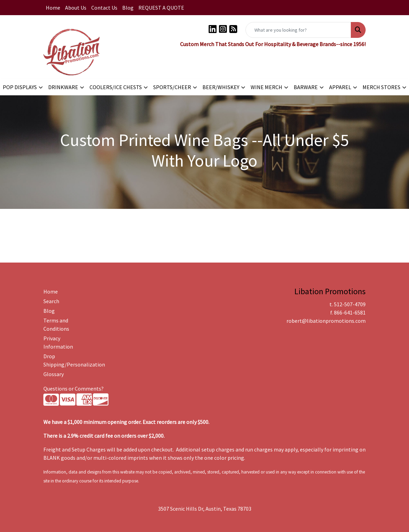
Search (51, 301)
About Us (76, 8)
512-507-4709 (350, 304)
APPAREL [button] (340, 87)
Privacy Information (58, 342)
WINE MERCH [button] (266, 87)
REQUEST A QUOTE (161, 8)
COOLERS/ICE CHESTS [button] (116, 87)
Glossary (54, 374)
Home (53, 8)
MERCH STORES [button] (381, 87)
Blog (128, 8)
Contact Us (104, 8)
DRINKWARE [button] (63, 87)
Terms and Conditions (56, 324)
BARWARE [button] (306, 87)
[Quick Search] (298, 30)
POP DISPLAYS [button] (20, 87)
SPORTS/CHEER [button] (172, 87)
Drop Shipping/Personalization (67, 360)
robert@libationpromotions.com (326, 321)
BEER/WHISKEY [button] (221, 87)
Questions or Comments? (74, 389)
